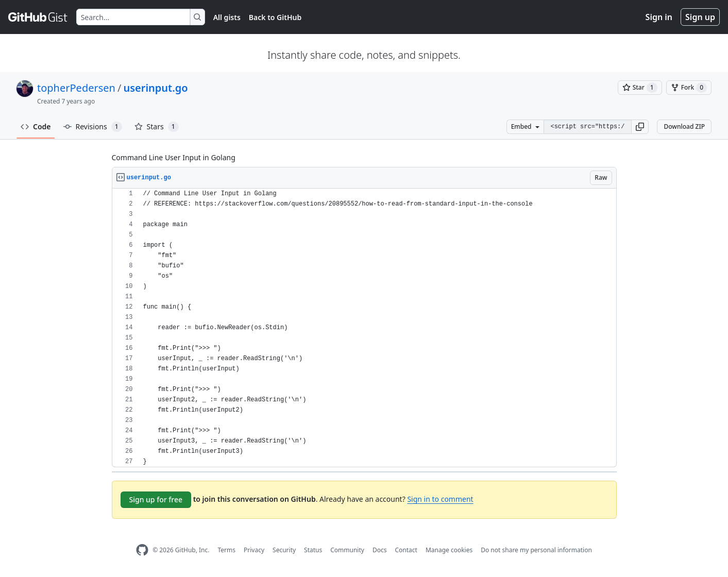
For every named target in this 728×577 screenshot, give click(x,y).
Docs (380, 550)
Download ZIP (684, 126)
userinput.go (155, 88)
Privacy (254, 550)
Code (36, 126)
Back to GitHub (275, 17)
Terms (226, 550)
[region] (364, 328)
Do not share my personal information (536, 550)
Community (347, 550)
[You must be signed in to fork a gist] (689, 88)
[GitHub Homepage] (142, 550)
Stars (157, 127)
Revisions (93, 127)
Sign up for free (156, 499)
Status (313, 550)
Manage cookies (449, 550)
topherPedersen (76, 88)
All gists (227, 17)
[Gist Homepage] (38, 17)
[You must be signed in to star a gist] (640, 88)
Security (284, 550)
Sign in (659, 17)
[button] (640, 127)
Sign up (700, 17)
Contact (406, 550)
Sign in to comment (440, 499)
